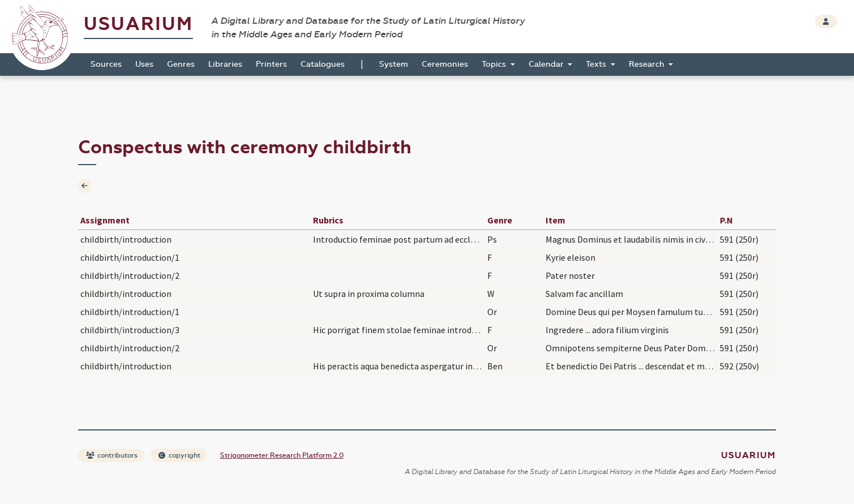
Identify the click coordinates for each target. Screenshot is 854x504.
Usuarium (138, 24)
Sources (106, 64)
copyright (179, 455)
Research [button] (648, 64)
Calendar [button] (547, 64)
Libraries (225, 64)
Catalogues (323, 64)
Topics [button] (495, 64)
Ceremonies (445, 64)
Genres (181, 64)
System (394, 64)
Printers (271, 64)
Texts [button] (597, 64)
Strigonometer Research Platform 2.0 (282, 455)
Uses (144, 64)
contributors (112, 455)
